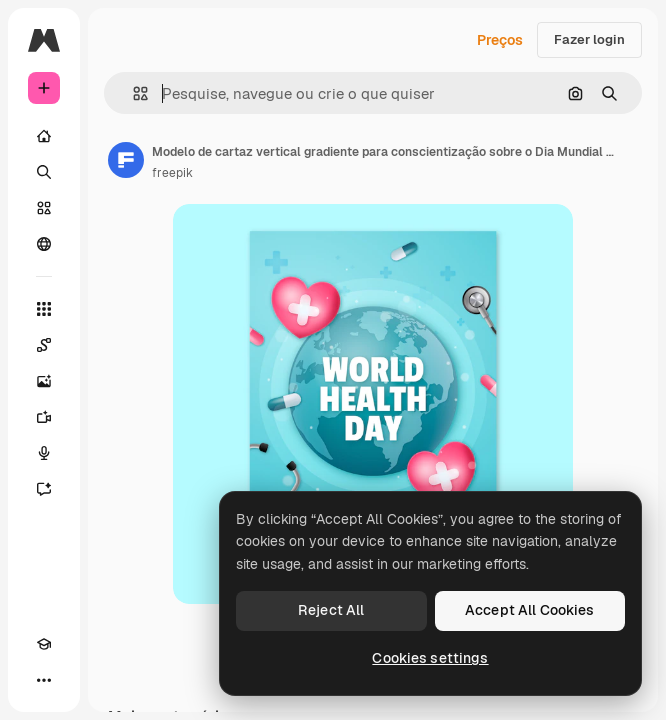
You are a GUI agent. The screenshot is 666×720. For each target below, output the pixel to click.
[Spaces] (44, 345)
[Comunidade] (44, 244)
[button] (132, 93)
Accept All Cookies (530, 610)
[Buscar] (44, 172)
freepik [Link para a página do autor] (172, 173)
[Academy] (44, 644)
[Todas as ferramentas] (44, 309)
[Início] (44, 136)
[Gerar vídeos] (44, 417)
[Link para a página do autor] (126, 160)
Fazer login (589, 39)
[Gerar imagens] (44, 381)
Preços (500, 40)
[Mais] (44, 680)
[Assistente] (44, 489)
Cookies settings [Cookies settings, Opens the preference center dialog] (430, 658)
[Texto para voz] (44, 453)
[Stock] (44, 208)
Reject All (331, 610)
